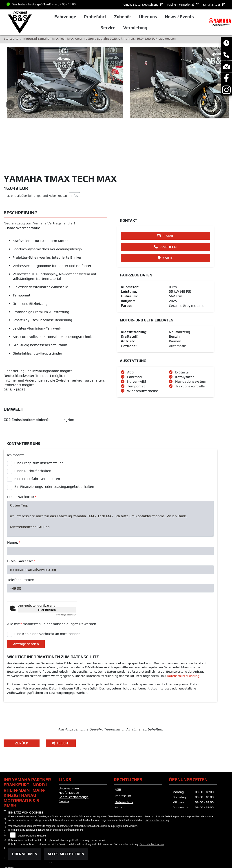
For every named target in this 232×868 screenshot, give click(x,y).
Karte (166, 215)
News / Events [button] (179, 17)
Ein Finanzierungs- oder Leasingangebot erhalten (54, 444)
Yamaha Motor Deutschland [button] (141, 4)
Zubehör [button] (123, 17)
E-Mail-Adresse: (21, 518)
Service (64, 758)
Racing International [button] (181, 4)
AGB (118, 747)
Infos (74, 153)
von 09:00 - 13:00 (64, 4)
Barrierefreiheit (126, 772)
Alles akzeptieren (66, 854)
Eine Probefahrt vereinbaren (37, 436)
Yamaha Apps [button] (212, 4)
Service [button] (108, 28)
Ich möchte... (17, 412)
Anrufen (165, 204)
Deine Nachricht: (22, 454)
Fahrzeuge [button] (65, 17)
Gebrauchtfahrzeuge (74, 754)
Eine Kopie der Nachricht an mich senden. (48, 591)
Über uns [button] (148, 17)
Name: (14, 500)
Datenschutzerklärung (183, 633)
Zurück (22, 700)
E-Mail (165, 193)
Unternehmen (69, 746)
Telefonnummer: (21, 537)
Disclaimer (123, 766)
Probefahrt (95, 17)
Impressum (123, 753)
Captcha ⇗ (66, 572)
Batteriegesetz (125, 781)
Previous (10, 84)
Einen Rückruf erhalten (33, 428)
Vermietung (135, 28)
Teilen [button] (60, 700)
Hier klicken (47, 567)
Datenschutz (124, 759)
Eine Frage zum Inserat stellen (39, 420)
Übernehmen (25, 854)
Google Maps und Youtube (32, 836)
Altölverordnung (126, 785)
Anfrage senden (26, 601)
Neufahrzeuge (69, 750)
